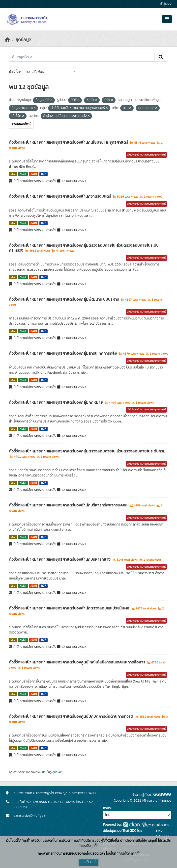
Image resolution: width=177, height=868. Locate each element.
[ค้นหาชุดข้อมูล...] (82, 57)
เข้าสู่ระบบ (165, 4)
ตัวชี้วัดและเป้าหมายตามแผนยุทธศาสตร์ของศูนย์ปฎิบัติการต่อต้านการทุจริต (72, 716)
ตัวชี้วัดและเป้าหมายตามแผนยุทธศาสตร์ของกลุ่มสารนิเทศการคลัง (63, 353)
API (44, 772)
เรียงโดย (15, 72)
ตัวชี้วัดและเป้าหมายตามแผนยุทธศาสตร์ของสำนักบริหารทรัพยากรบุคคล (69, 505)
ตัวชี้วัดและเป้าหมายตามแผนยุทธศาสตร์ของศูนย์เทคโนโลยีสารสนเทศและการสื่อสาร (78, 662)
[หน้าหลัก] (7, 40)
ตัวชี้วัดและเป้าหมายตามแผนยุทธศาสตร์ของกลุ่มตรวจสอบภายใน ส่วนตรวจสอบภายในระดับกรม (87, 451)
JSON (34, 174)
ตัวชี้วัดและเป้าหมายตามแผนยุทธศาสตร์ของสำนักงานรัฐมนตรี (60, 196)
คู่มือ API (57, 772)
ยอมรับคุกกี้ (88, 862)
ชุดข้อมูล (23, 40)
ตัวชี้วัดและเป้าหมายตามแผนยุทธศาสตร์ (146, 155)
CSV (13, 174)
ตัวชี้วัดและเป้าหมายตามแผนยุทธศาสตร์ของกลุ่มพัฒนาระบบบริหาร (64, 299)
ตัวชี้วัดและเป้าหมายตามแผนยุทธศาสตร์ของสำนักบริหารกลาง (60, 559)
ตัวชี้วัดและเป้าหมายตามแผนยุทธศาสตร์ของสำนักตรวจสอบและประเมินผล (70, 608)
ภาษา (107, 808)
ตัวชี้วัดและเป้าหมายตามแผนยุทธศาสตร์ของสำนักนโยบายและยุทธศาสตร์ (69, 142)
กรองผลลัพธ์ (21, 124)
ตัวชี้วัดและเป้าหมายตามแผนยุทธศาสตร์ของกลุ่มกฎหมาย (56, 402)
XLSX (23, 174)
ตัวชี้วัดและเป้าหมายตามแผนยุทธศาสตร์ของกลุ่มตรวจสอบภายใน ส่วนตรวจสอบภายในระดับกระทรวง (84, 248)
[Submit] (161, 57)
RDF (44, 174)
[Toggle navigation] (167, 19)
